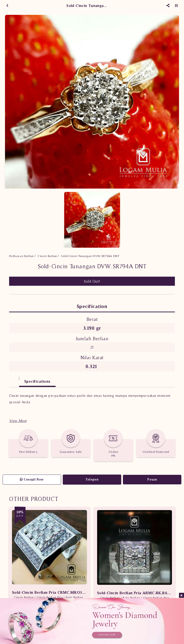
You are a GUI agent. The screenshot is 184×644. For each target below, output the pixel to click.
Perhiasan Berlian (22, 256)
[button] (18, 421)
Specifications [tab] (37, 381)
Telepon (92, 479)
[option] (92, 102)
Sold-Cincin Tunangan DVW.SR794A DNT (90, 256)
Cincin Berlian (47, 256)
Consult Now (32, 479)
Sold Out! (92, 281)
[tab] (14, 379)
